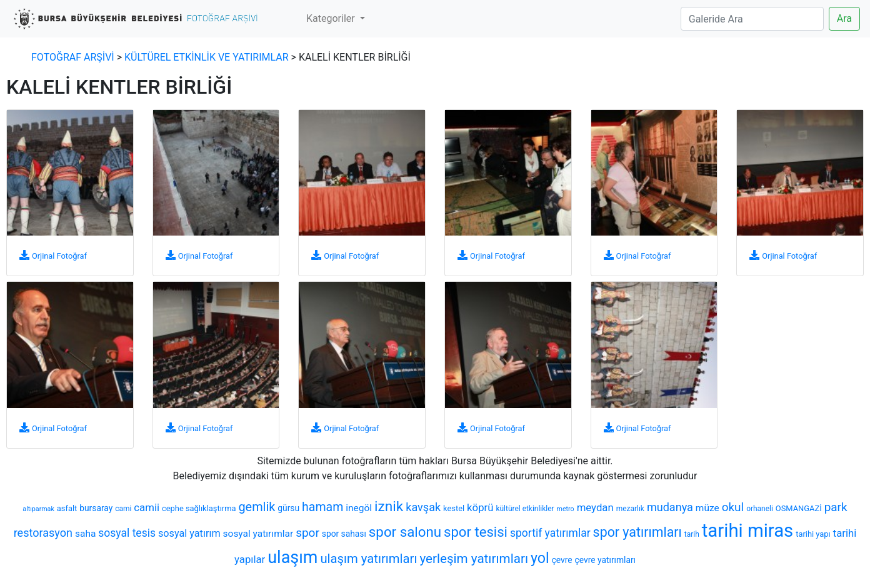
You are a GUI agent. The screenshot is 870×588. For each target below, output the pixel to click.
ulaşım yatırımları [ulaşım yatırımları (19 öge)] (368, 559)
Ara (844, 18)
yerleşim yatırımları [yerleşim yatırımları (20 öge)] (474, 559)
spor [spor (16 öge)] (307, 533)
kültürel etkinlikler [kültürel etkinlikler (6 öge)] (525, 509)
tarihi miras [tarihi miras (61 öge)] (747, 531)
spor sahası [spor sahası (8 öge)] (344, 534)
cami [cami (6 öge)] (123, 509)
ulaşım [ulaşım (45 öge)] (292, 557)
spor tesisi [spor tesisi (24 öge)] (476, 532)
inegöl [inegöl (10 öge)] (359, 508)
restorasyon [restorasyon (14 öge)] (43, 533)
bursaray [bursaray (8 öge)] (96, 508)
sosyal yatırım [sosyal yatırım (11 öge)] (189, 533)
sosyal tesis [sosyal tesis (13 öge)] (127, 533)
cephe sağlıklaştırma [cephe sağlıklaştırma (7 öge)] (199, 508)
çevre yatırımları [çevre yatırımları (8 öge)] (605, 560)
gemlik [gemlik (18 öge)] (257, 507)
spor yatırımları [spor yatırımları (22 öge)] (637, 532)
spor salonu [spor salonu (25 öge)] (405, 532)
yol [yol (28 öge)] (540, 558)
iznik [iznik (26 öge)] (389, 506)
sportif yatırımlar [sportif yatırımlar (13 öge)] (550, 533)
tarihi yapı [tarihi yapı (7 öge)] (813, 534)
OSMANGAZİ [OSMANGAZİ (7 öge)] (799, 508)
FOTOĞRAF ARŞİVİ (73, 57)
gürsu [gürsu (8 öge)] (288, 508)
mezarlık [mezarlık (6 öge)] (630, 509)
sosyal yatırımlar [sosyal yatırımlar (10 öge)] (258, 534)
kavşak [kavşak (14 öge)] (423, 507)
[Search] (752, 19)
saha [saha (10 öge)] (85, 534)
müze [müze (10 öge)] (707, 508)
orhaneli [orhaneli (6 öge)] (760, 509)
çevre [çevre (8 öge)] (562, 560)
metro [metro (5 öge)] (566, 509)
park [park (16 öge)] (836, 507)
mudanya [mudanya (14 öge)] (670, 507)
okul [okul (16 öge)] (733, 507)
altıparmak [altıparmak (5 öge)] (38, 509)
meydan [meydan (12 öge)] (595, 507)
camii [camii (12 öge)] (147, 507)
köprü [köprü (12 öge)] (480, 507)
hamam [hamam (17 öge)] (322, 507)
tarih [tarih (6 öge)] (692, 534)
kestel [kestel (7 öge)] (454, 508)
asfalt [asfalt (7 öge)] (67, 508)
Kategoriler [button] (332, 18)
